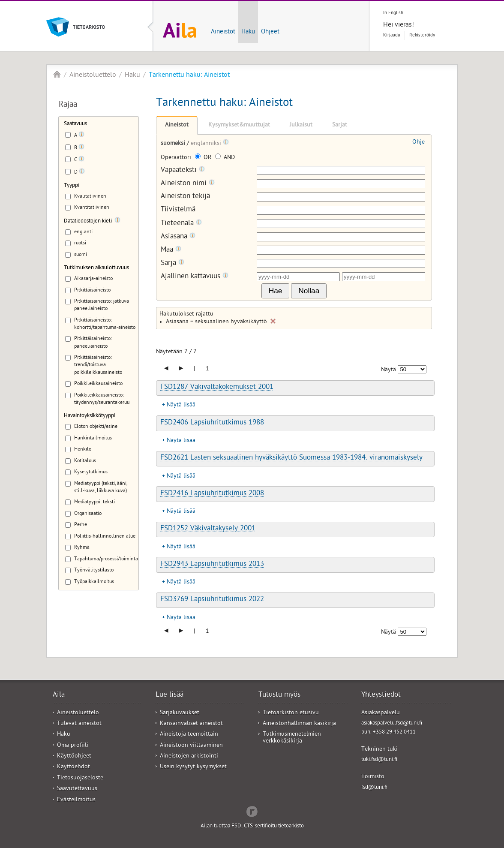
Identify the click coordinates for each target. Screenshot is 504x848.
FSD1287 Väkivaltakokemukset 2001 (217, 388)
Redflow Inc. (252, 811)
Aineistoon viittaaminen (191, 746)
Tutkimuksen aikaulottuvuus (96, 268)
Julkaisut (301, 125)
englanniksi (207, 144)
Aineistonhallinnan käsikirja (299, 724)
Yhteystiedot (381, 695)
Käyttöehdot (73, 767)
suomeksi (174, 144)
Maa (171, 250)
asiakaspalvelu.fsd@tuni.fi (392, 723)
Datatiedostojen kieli (88, 221)
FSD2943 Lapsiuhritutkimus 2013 (212, 565)
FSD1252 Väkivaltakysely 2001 (208, 529)
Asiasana (178, 237)
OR (204, 158)
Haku (248, 32)
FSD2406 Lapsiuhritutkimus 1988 (212, 423)
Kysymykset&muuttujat (239, 125)
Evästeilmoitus (76, 800)
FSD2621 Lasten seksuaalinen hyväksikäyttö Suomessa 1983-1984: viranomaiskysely (291, 458)
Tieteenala (181, 224)
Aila (57, 74)
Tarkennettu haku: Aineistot (189, 75)
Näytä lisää (181, 405)
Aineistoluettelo (93, 75)
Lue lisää (169, 695)
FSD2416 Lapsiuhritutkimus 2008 (212, 494)
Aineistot (223, 32)
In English (393, 13)
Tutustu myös (279, 695)
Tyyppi (72, 186)
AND (225, 158)
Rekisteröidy (422, 35)
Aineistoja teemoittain (189, 735)
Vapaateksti (183, 170)
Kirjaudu (392, 35)
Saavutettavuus (77, 789)
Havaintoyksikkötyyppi (90, 416)
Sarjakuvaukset (180, 713)
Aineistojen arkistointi (189, 756)
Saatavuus (75, 124)
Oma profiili (73, 746)
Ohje (418, 143)
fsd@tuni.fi (374, 788)
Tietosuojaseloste (80, 778)
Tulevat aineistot (79, 724)
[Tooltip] (81, 136)
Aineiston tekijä (185, 197)
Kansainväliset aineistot (191, 724)
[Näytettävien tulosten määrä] (412, 369)
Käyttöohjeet (74, 756)
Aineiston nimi (188, 184)
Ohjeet (270, 32)
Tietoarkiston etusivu (291, 713)
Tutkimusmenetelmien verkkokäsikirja (292, 738)
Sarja (172, 263)
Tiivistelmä (178, 210)
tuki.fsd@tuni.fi (379, 760)
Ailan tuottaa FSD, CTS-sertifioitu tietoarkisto (252, 826)
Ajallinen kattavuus (195, 277)
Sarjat (340, 125)
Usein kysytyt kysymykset (193, 767)
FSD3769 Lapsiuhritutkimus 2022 (212, 600)
